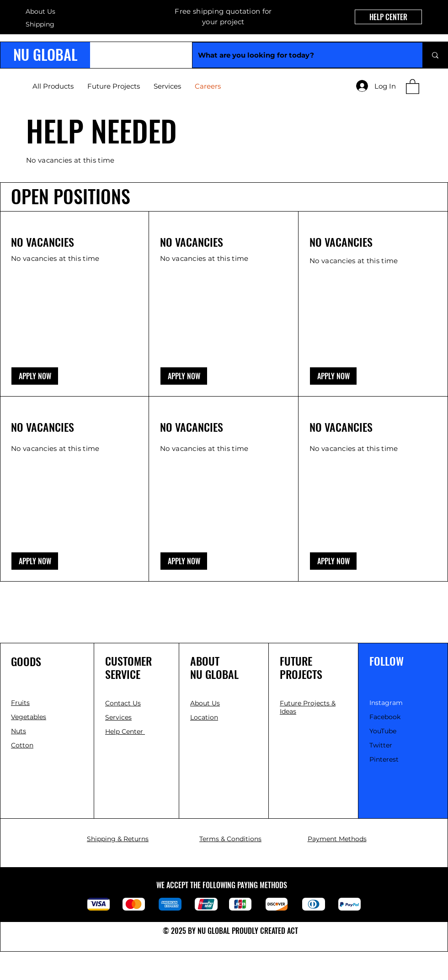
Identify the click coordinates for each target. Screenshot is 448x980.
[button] (35, 376)
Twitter (381, 745)
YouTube (383, 731)
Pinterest (384, 759)
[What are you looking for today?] (301, 55)
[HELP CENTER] (388, 17)
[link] (413, 86)
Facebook (385, 717)
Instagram (386, 703)
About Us (40, 11)
